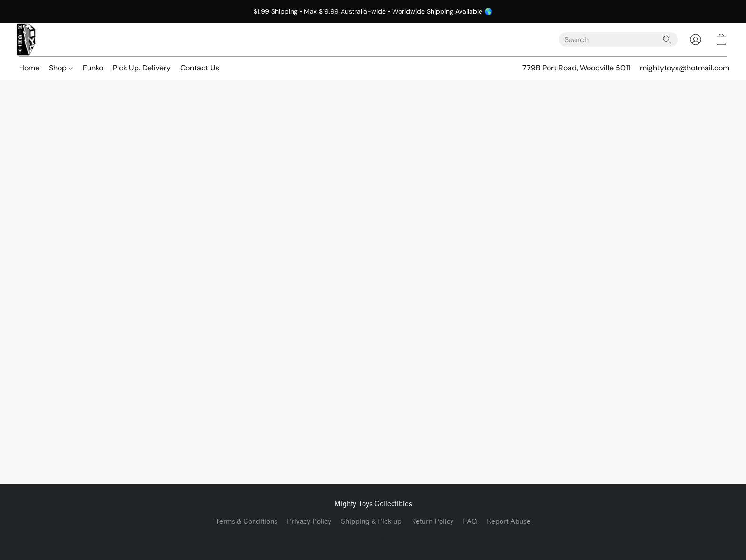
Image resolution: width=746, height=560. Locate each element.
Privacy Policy (309, 522)
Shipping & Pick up (371, 522)
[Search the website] (667, 39)
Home (29, 68)
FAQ (470, 522)
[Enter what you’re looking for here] (618, 39)
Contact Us (200, 68)
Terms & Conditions (246, 522)
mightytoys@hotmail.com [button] (685, 68)
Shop (61, 68)
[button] (26, 39)
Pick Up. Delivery (142, 68)
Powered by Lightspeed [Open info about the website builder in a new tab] (373, 539)
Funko (93, 68)
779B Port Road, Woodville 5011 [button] (576, 68)
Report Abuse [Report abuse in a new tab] (509, 522)
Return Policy (432, 522)
